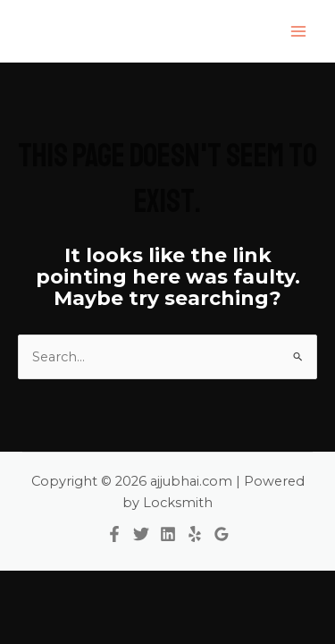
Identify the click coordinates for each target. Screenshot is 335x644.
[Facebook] (114, 534)
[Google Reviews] (222, 534)
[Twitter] (141, 534)
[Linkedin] (168, 534)
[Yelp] (195, 534)
